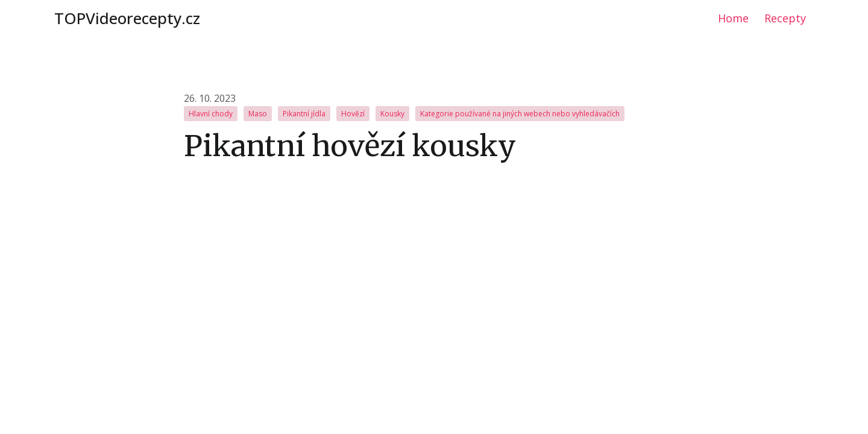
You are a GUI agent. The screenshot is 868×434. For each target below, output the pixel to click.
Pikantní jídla (304, 114)
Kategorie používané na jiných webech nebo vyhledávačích (520, 114)
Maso (258, 114)
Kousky (392, 114)
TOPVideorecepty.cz (127, 18)
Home (733, 18)
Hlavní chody (211, 114)
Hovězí (353, 114)
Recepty (785, 18)
